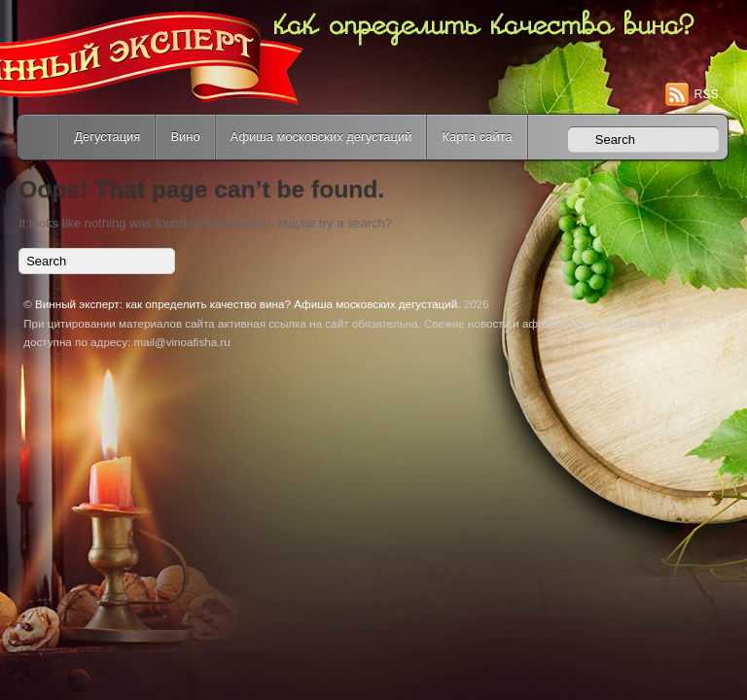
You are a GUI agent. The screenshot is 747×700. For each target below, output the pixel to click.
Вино (185, 137)
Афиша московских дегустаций (321, 137)
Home (40, 137)
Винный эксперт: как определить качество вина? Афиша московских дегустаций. (248, 304)
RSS (707, 94)
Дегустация (107, 137)
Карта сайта (477, 137)
